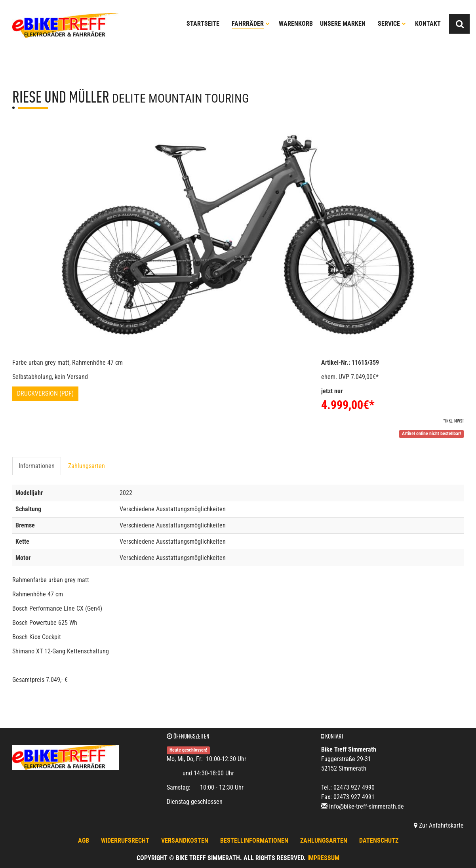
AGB (84, 840)
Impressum (323, 858)
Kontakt (428, 24)
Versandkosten (185, 840)
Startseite (203, 24)
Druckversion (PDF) (45, 393)
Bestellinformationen (254, 840)
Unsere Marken (343, 24)
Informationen (37, 466)
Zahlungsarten (87, 466)
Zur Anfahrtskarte (439, 825)
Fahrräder (251, 24)
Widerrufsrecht (125, 840)
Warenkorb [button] (296, 24)
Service (392, 24)
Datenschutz (379, 840)
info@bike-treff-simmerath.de (367, 806)
